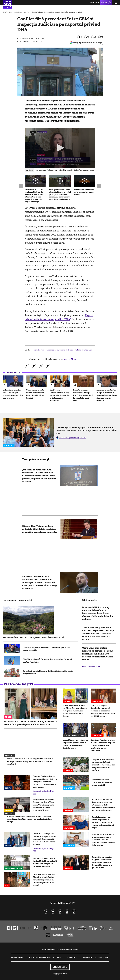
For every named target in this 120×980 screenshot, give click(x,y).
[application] (60, 148)
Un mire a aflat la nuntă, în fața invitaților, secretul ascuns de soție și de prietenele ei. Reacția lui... (31, 723)
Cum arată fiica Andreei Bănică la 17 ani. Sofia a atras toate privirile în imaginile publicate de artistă (44, 880)
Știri (11, 12)
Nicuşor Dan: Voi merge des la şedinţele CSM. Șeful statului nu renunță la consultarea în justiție (40, 529)
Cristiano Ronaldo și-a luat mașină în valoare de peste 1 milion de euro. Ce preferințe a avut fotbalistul (103, 745)
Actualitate (18, 12)
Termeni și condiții (48, 949)
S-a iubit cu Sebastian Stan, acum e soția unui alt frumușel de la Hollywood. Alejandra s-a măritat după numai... (103, 805)
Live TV (104, 3)
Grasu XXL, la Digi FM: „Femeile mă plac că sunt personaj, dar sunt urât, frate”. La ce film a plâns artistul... (45, 839)
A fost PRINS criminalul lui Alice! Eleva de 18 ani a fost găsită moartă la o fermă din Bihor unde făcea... (75, 711)
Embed (29, 170)
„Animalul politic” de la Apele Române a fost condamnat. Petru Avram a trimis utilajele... (107, 395)
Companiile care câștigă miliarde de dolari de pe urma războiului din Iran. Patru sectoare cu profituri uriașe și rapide (98, 654)
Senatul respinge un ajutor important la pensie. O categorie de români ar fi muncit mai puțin (103, 822)
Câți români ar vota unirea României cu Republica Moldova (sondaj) (35, 394)
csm (35, 350)
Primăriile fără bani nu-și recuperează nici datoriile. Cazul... (34, 637)
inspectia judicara (65, 350)
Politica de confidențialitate (68, 949)
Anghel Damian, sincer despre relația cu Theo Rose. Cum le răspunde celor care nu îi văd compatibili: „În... (44, 805)
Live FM (94, 3)
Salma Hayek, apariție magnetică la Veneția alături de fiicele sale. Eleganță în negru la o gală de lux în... (102, 862)
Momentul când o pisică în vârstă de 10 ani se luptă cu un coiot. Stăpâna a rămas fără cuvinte (45, 862)
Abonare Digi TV (17, 957)
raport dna (51, 350)
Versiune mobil (60, 967)
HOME (5, 12)
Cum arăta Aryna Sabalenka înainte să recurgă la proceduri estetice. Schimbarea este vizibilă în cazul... (103, 711)
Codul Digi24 (72, 957)
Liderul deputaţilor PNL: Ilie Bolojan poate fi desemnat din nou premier (13, 394)
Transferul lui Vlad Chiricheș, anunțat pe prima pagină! (102, 782)
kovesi (42, 350)
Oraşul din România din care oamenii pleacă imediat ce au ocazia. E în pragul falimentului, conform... (103, 765)
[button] (60, 148)
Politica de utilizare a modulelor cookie (45, 957)
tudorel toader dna (83, 350)
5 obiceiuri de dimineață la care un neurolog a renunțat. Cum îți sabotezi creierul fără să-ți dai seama (103, 840)
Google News (70, 359)
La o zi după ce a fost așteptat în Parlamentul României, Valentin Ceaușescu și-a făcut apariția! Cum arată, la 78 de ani (87, 430)
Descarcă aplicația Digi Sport (72, 437)
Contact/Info (104, 957)
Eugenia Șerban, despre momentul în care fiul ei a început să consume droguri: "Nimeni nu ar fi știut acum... (45, 782)
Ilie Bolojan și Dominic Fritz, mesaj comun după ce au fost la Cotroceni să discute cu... (60, 395)
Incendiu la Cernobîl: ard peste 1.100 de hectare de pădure (84, 192)
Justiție (27, 12)
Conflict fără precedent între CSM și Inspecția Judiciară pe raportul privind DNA (57, 12)
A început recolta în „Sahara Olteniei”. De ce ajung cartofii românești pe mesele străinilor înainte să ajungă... (30, 819)
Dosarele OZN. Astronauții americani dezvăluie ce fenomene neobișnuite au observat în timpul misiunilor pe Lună (98, 613)
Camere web (88, 957)
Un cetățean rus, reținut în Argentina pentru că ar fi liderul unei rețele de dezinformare (75, 744)
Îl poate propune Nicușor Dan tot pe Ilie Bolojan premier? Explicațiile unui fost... (83, 395)
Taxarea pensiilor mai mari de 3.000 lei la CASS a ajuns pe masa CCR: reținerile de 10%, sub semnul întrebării (30, 761)
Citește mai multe (90, 667)
